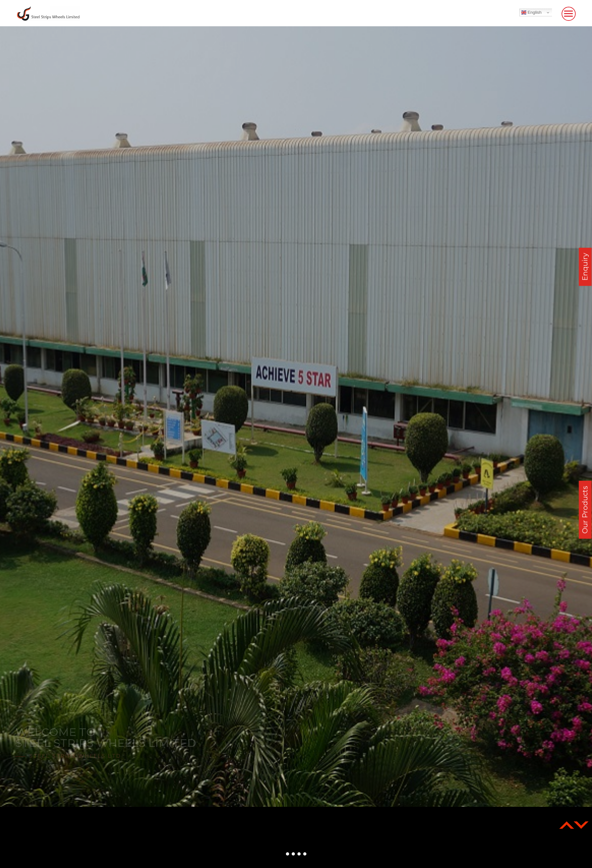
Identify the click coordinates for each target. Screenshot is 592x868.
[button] (288, 854)
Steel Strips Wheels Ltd (75, 756)
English (531, 12)
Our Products (585, 510)
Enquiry (585, 267)
